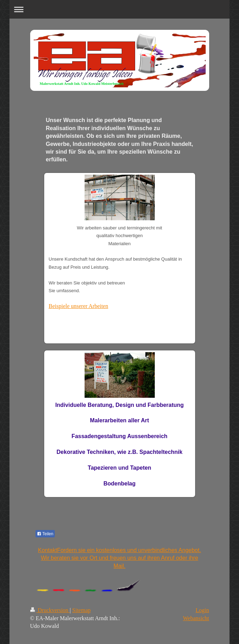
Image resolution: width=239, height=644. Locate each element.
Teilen (45, 534)
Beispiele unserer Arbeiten (79, 306)
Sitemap (81, 610)
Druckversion (50, 610)
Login (202, 610)
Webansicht (196, 618)
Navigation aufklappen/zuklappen (119, 9)
